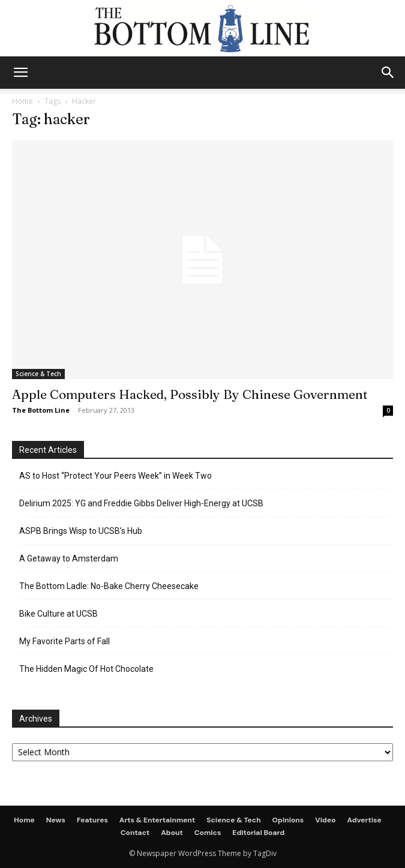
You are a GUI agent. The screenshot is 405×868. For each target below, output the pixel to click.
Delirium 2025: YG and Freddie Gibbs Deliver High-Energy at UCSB (141, 503)
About (172, 833)
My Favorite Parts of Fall (64, 641)
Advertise (364, 820)
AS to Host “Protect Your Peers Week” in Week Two (115, 476)
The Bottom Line (41, 410)
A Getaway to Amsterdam (69, 558)
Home (22, 101)
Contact (135, 833)
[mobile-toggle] (20, 73)
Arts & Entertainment (157, 820)
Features (92, 820)
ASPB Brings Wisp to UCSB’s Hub (81, 531)
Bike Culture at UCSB (58, 614)
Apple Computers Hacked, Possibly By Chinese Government (190, 394)
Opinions (288, 820)
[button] (388, 73)
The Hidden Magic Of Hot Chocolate (86, 669)
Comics (208, 833)
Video (325, 820)
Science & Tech (38, 374)
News (56, 820)
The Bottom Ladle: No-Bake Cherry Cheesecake (109, 586)
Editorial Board (258, 833)
